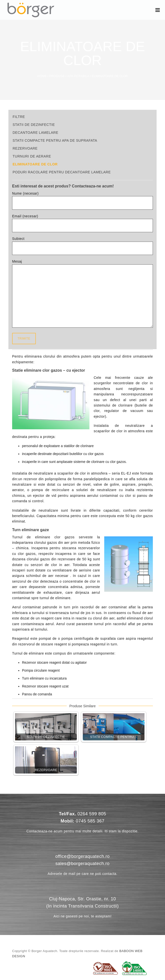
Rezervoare (25, 148)
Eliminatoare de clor (35, 164)
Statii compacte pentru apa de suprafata (55, 140)
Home (42, 76)
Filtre (19, 117)
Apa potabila (78, 76)
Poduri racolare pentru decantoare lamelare (62, 172)
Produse (57, 76)
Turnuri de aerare (32, 156)
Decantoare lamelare (35, 133)
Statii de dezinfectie (34, 125)
